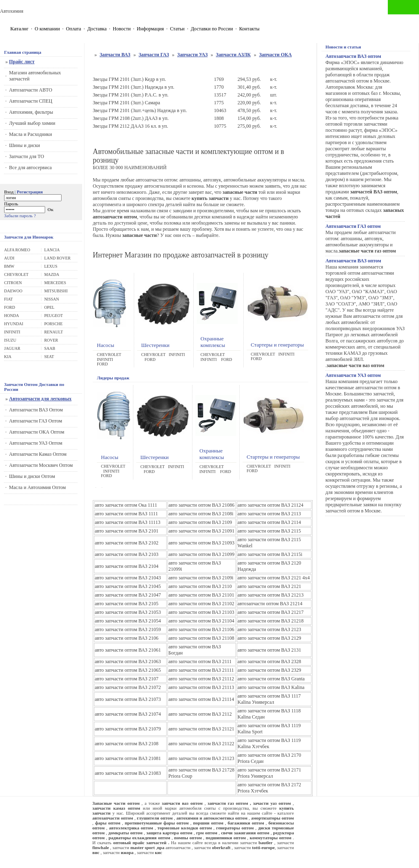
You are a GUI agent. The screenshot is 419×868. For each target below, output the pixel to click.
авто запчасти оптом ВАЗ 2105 (127, 604)
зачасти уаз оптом (272, 803)
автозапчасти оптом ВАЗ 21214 (270, 604)
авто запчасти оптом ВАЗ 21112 (201, 679)
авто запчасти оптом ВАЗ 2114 (269, 522)
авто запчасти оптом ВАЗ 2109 (200, 522)
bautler (266, 843)
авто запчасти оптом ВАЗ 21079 (128, 729)
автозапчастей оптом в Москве (357, 81)
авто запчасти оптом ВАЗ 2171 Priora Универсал (269, 773)
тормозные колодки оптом (185, 828)
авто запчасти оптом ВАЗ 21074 (128, 714)
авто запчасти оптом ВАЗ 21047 (128, 595)
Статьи (177, 29)
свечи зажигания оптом (245, 833)
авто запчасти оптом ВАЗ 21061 (128, 650)
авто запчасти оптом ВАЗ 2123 (269, 629)
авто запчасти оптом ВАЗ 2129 (269, 638)
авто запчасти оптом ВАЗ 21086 (201, 505)
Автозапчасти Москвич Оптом (41, 465)
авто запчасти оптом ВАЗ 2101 (127, 531)
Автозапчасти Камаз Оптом (38, 454)
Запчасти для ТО (26, 156)
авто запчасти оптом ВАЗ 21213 (271, 595)
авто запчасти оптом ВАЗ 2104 (127, 566)
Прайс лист (22, 62)
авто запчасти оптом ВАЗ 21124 (271, 505)
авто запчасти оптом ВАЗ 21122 (201, 744)
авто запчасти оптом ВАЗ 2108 (127, 744)
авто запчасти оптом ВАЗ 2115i (270, 554)
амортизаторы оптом (272, 818)
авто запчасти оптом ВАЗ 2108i (201, 514)
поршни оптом (208, 823)
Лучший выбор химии (32, 123)
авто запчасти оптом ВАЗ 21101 (201, 595)
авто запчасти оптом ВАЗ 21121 (201, 729)
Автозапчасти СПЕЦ (31, 101)
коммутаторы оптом (270, 838)
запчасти (243, 847)
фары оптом (108, 823)
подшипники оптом (226, 838)
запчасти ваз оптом (182, 803)
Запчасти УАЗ (192, 55)
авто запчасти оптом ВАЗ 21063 (128, 661)
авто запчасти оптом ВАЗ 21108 (201, 638)
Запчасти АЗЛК (233, 55)
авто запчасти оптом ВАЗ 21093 (201, 543)
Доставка (97, 29)
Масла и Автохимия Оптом (37, 487)
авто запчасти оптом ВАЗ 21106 (201, 629)
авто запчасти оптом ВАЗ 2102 (127, 543)
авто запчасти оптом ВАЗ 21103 (201, 612)
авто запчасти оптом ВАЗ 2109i (201, 578)
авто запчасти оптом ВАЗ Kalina (271, 687)
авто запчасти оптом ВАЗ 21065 (128, 670)
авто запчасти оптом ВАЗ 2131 (269, 650)
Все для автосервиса (30, 168)
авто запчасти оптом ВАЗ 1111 (126, 514)
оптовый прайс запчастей (140, 843)
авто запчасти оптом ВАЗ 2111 (200, 661)
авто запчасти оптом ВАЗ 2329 (269, 670)
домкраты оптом (125, 833)
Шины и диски (25, 145)
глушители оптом (155, 818)
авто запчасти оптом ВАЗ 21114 (201, 699)
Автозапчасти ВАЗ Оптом (36, 410)
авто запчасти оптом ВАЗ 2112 (200, 714)
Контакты (250, 29)
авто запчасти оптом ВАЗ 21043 (128, 578)
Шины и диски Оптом (32, 476)
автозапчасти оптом (113, 818)
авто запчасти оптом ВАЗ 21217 (271, 612)
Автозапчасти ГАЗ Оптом (35, 421)
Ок (51, 209)
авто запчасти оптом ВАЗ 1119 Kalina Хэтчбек (269, 743)
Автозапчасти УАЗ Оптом (36, 443)
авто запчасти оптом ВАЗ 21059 (128, 629)
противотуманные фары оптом (157, 823)
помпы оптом (188, 838)
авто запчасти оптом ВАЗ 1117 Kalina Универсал (269, 699)
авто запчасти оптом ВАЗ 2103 (127, 554)
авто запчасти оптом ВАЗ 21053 (128, 612)
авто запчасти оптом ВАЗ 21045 (128, 586)
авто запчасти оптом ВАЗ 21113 (201, 687)
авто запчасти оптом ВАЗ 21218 (271, 621)
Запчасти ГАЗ (154, 55)
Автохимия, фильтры (31, 112)
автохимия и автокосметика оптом (212, 818)
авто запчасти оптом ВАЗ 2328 (269, 661)
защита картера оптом (169, 833)
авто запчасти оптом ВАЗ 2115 (269, 531)
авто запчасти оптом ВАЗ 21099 (201, 554)
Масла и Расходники (31, 134)
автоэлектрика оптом (131, 828)
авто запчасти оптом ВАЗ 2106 (127, 638)
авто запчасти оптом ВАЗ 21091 (201, 531)
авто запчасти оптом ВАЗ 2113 (269, 514)
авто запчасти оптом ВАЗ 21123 (201, 758)
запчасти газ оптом (228, 803)
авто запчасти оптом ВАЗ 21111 (201, 670)
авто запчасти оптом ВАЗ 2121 (269, 586)
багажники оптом (246, 823)
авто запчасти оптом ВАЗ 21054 (128, 621)
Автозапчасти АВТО (31, 90)
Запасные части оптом (116, 803)
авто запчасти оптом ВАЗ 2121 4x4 (274, 578)
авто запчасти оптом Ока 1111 (126, 505)
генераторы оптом (235, 828)
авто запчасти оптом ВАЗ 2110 (200, 586)
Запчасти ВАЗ (115, 55)
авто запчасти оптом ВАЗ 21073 (128, 699)
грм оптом (207, 833)
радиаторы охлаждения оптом (139, 838)
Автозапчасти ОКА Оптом (37, 432)
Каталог (19, 29)
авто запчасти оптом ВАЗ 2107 (127, 679)
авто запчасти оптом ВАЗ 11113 (128, 522)
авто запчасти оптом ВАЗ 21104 (201, 621)
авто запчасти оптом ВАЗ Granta (271, 679)
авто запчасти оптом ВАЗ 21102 (201, 604)
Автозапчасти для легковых (40, 399)
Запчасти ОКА (275, 55)
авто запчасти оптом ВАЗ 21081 (128, 758)
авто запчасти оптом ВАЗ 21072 (128, 687)
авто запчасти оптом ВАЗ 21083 (128, 773)
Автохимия (12, 11)
